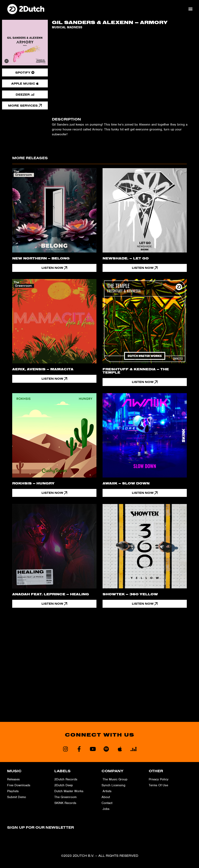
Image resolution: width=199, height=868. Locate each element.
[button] (191, 9)
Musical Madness (67, 27)
